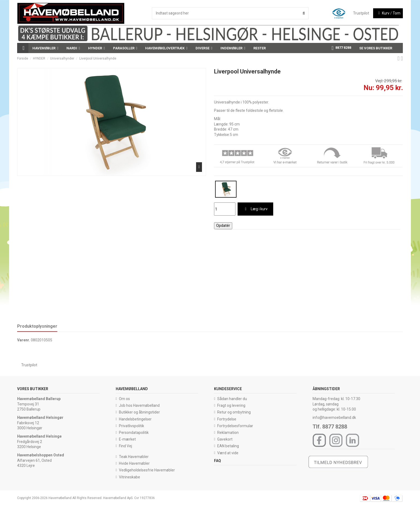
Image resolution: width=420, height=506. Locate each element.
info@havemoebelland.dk (334, 418)
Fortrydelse (227, 419)
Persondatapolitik (134, 433)
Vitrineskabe (130, 477)
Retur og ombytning (234, 412)
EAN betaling (228, 446)
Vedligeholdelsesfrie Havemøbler (147, 470)
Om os (124, 399)
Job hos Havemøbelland (139, 405)
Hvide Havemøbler (134, 463)
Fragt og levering (231, 405)
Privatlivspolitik (132, 426)
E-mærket (127, 439)
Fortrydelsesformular (235, 426)
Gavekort (225, 439)
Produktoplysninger (37, 326)
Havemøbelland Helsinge (39, 436)
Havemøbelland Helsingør (40, 418)
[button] (45, 48)
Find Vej (125, 446)
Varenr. (24, 340)
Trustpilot (361, 13)
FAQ (217, 461)
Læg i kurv (255, 209)
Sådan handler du (232, 399)
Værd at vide (228, 453)
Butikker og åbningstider (139, 412)
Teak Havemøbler (134, 457)
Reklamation (228, 433)
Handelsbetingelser (135, 419)
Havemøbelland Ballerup (39, 399)
